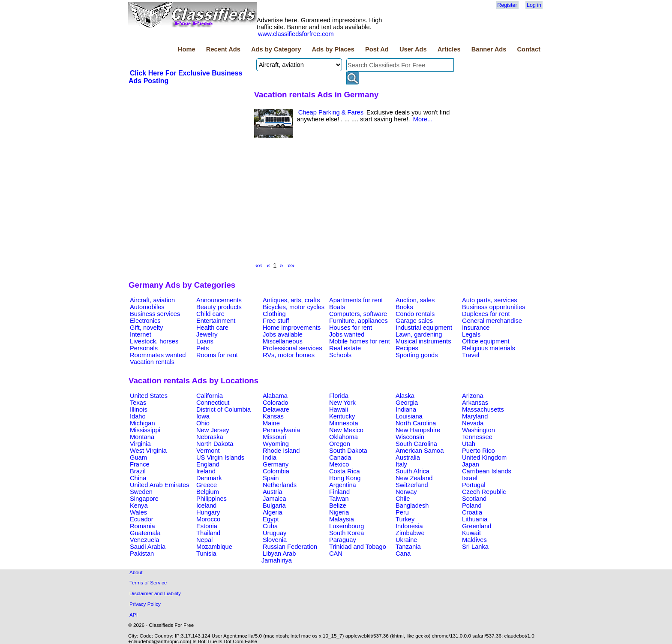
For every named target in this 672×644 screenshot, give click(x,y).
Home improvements (292, 328)
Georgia (407, 403)
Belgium (208, 492)
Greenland (477, 526)
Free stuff (276, 321)
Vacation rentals (152, 362)
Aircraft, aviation (152, 300)
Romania (142, 526)
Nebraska (210, 437)
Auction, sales (415, 300)
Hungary (208, 512)
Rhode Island (281, 451)
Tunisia (206, 554)
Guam (138, 457)
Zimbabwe (410, 533)
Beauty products (219, 307)
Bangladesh (412, 506)
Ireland (206, 471)
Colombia (276, 471)
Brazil (138, 471)
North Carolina (416, 423)
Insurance (476, 328)
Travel (471, 355)
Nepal (204, 540)
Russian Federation (290, 547)
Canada (340, 457)
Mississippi (145, 430)
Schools (340, 355)
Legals (471, 334)
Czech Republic (484, 492)
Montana (142, 437)
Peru (402, 512)
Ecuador (142, 519)
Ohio (203, 423)
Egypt (271, 519)
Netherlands (280, 485)
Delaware (276, 409)
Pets (202, 348)
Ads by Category (276, 49)
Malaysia (342, 519)
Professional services (292, 348)
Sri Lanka (475, 547)
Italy (401, 464)
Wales (138, 512)
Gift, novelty (146, 328)
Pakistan (142, 554)
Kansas (273, 416)
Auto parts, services (490, 300)
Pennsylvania (281, 430)
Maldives (474, 540)
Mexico (339, 464)
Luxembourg (346, 526)
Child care (210, 314)
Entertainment (216, 321)
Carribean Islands (487, 471)
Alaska (405, 396)
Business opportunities (493, 307)
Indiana (406, 409)
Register (507, 5)
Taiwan (339, 499)
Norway (406, 492)
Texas (138, 403)
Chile (403, 499)
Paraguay (343, 540)
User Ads (413, 49)
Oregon (340, 444)
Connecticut (213, 403)
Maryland (475, 416)
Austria (273, 492)
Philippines (211, 499)
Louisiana (409, 416)
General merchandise (492, 321)
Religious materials (489, 348)
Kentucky (342, 416)
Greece (207, 485)
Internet (141, 334)
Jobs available (283, 334)
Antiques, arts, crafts (291, 300)
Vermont (208, 451)
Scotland (474, 499)
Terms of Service (148, 582)
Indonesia (409, 526)
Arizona (473, 396)
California (210, 396)
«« (259, 265)
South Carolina (416, 444)
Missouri (274, 437)
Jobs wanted (347, 334)
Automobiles (147, 307)
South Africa (412, 471)
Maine (271, 423)
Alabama (275, 396)
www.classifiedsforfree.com (296, 34)
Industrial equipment (424, 328)
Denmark (209, 478)
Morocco (208, 519)
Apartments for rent (356, 300)
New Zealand (414, 478)
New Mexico (346, 430)
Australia (408, 457)
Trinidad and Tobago (358, 547)
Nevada (473, 423)
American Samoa (420, 451)
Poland (472, 506)
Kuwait (471, 533)
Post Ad (377, 49)
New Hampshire (418, 430)
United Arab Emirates (159, 485)
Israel (470, 478)
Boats (337, 307)
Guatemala (145, 533)
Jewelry (207, 334)
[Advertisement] (361, 202)
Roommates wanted (158, 355)
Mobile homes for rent (360, 341)
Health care (212, 328)
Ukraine (406, 540)
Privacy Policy (145, 604)
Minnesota (344, 423)
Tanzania (408, 547)
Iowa (203, 416)
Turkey (405, 519)
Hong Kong (345, 478)
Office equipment (486, 341)
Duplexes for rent (486, 314)
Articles (449, 49)
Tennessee (477, 437)
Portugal (474, 485)
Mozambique (214, 547)
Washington (478, 430)
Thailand (208, 533)
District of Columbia (223, 409)
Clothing (274, 314)
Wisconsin (410, 437)
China (138, 478)
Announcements (219, 300)
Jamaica (274, 499)
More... (423, 119)
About (136, 572)
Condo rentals (415, 314)
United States (149, 396)
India (270, 457)
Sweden (141, 492)
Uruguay (274, 533)
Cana (403, 554)
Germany (276, 464)
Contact (529, 49)
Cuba (270, 526)
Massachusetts (483, 409)
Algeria (273, 512)
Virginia (140, 444)
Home (187, 49)
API (133, 615)
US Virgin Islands (220, 457)
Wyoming (276, 444)
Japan (471, 464)
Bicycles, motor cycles (294, 307)
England (208, 464)
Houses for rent (351, 328)
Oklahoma (343, 437)
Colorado (275, 403)
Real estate (345, 348)
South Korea (346, 533)
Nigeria (339, 512)
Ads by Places (333, 49)
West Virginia (148, 451)
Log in (534, 5)
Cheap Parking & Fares (331, 112)
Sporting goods (417, 355)
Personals (144, 348)
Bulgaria (274, 506)
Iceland (206, 506)
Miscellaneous (283, 341)
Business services (155, 314)
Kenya (139, 506)
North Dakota (215, 444)
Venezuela (144, 540)
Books (404, 307)
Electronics (145, 321)
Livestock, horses (154, 341)
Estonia (207, 526)
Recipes (407, 348)
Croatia (472, 512)
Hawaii (339, 409)
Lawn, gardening (419, 334)
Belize (338, 506)
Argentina (343, 485)
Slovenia (275, 540)
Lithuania (475, 519)
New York (342, 403)
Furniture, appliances (358, 321)
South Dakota (348, 451)
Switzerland (412, 485)
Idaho (138, 416)
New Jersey (213, 430)
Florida (339, 396)
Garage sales (414, 321)
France (140, 464)
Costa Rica (345, 471)
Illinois (139, 409)
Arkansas (475, 403)
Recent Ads (223, 49)
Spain (271, 478)
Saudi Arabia (148, 547)
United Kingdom (484, 457)
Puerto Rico (478, 451)
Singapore (144, 499)
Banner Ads (489, 49)
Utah (469, 444)
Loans (205, 341)
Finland (339, 492)
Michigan (142, 423)
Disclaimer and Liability (155, 593)
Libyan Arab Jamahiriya (279, 557)
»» (291, 265)
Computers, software (358, 314)
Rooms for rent (217, 355)
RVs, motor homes (289, 355)
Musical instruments (423, 341)
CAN (336, 554)
